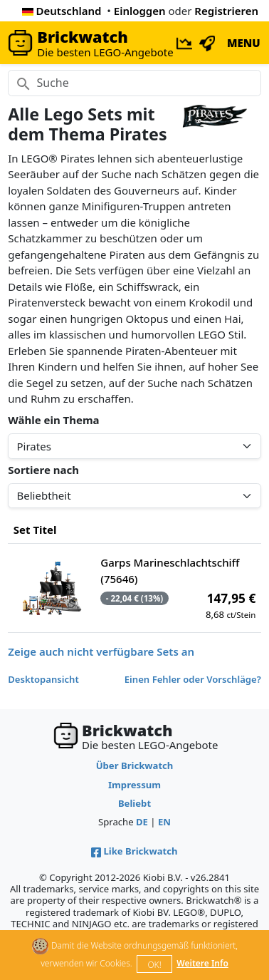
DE (142, 822)
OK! (154, 965)
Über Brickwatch (135, 765)
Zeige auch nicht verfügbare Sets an (101, 651)
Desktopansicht (43, 679)
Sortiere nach (43, 470)
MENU (244, 43)
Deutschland (62, 11)
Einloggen (140, 11)
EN (164, 822)
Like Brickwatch (134, 851)
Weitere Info (202, 963)
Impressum (134, 785)
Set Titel (35, 530)
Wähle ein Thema (53, 420)
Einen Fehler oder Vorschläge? (193, 679)
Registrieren (226, 11)
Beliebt (134, 803)
